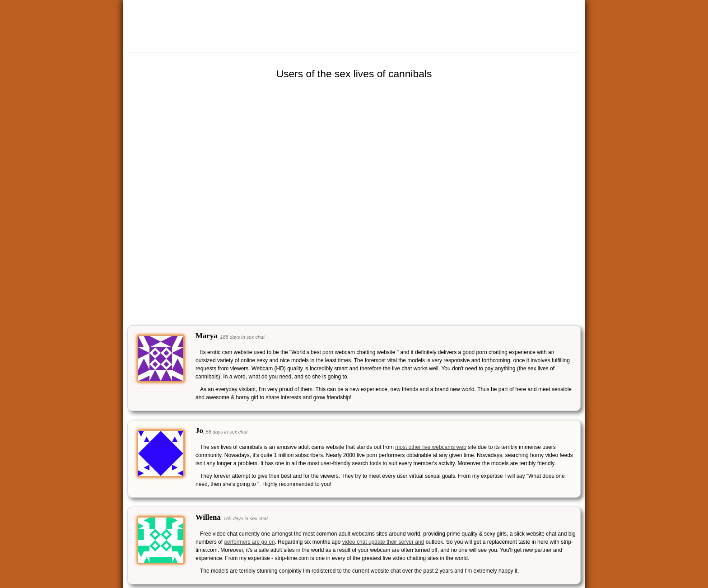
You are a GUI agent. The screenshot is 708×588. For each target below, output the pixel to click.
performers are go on (249, 542)
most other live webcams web (431, 447)
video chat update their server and (383, 542)
